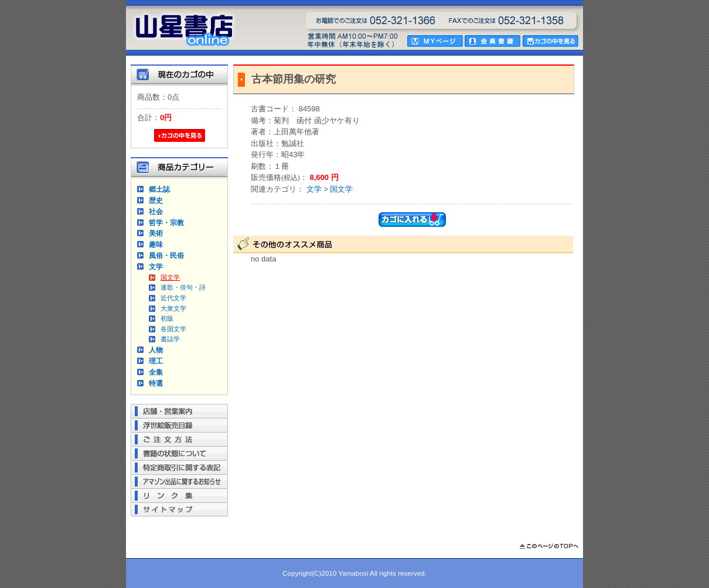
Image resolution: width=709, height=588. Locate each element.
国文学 (170, 277)
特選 (156, 383)
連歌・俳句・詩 (183, 287)
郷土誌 (159, 189)
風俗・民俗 (166, 255)
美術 (156, 233)
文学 (156, 266)
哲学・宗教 (166, 222)
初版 (167, 318)
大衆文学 (173, 308)
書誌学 (170, 339)
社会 (156, 211)
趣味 (156, 244)
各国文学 (173, 329)
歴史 (156, 200)
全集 (156, 372)
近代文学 (173, 298)
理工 (156, 361)
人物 (156, 350)
